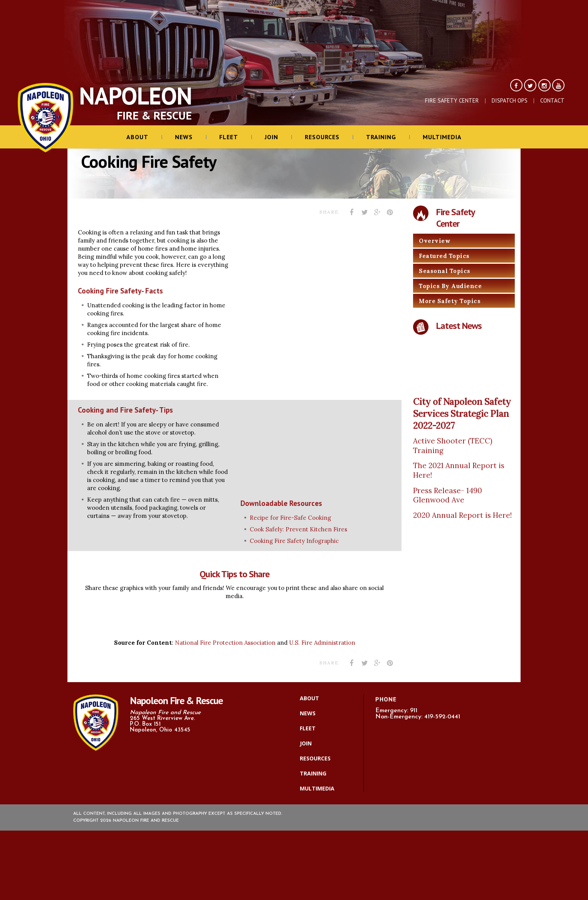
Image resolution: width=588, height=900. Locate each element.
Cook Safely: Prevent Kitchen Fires (298, 529)
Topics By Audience (450, 286)
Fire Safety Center (452, 100)
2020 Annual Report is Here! (462, 515)
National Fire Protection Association (226, 643)
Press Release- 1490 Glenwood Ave (448, 495)
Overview (435, 241)
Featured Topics (444, 256)
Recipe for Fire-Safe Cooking (290, 518)
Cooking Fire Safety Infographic (294, 541)
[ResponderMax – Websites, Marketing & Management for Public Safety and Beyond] (294, 865)
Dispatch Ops (510, 100)
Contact (552, 100)
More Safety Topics (450, 301)
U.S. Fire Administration (322, 643)
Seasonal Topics (445, 271)
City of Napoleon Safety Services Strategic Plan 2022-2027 (462, 414)
